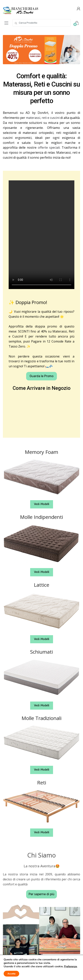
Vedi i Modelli (42, 504)
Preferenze (70, 967)
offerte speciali (49, 147)
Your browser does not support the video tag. (41, 235)
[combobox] (41, 23)
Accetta (11, 974)
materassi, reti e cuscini (43, 118)
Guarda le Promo (41, 376)
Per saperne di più (41, 894)
